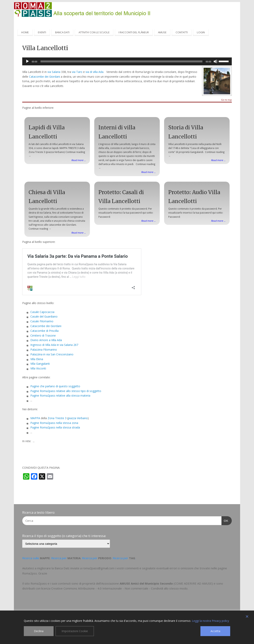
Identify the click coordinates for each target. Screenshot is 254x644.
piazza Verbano (78, 418)
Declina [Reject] (39, 631)
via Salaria (53, 72)
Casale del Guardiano (44, 316)
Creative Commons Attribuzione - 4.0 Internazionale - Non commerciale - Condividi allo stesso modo (119, 588)
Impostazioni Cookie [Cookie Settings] (75, 631)
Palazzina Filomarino (44, 350)
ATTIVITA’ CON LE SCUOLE (94, 32)
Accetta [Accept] (215, 631)
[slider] (122, 61)
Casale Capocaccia (42, 312)
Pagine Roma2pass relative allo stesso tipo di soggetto (66, 391)
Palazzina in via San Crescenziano (52, 354)
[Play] (27, 61)
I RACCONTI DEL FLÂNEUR (134, 32)
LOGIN (201, 32)
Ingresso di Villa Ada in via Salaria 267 (54, 345)
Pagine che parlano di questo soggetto (55, 386)
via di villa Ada (94, 72)
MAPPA (35, 418)
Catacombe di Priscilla (44, 331)
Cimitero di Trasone (43, 335)
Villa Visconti (38, 368)
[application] (127, 61)
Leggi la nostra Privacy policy (210, 621)
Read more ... (78, 160)
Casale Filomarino (42, 321)
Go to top (226, 100)
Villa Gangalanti (40, 364)
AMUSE (162, 32)
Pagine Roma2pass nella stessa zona (54, 423)
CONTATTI (182, 32)
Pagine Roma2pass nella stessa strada (55, 427)
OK (225, 520)
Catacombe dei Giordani (44, 77)
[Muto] (216, 61)
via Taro (77, 72)
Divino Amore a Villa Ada (46, 340)
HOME (25, 32)
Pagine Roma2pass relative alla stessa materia (60, 395)
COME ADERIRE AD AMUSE (193, 583)
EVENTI (42, 32)
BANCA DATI (62, 32)
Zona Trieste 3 (57, 418)
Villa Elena (37, 359)
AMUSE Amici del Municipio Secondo (146, 583)
